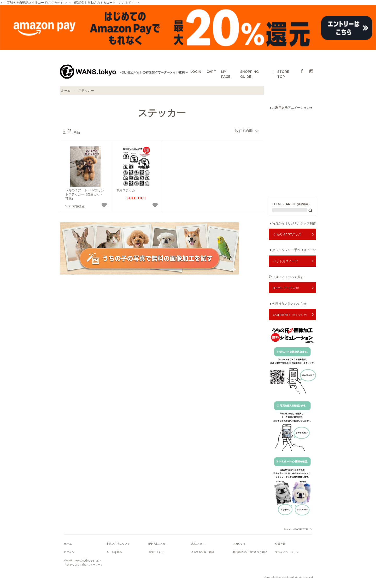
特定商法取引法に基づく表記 (250, 552)
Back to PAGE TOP (296, 529)
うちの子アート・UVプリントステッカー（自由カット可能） (85, 194)
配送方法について (159, 544)
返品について (198, 544)
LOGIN (196, 72)
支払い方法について (118, 544)
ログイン (69, 552)
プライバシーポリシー (288, 552)
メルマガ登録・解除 (202, 552)
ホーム (66, 90)
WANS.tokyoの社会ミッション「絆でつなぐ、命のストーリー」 (84, 563)
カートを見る (114, 552)
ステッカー (86, 90)
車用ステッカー (127, 190)
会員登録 (280, 544)
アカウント (239, 544)
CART (211, 72)
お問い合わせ (156, 552)
